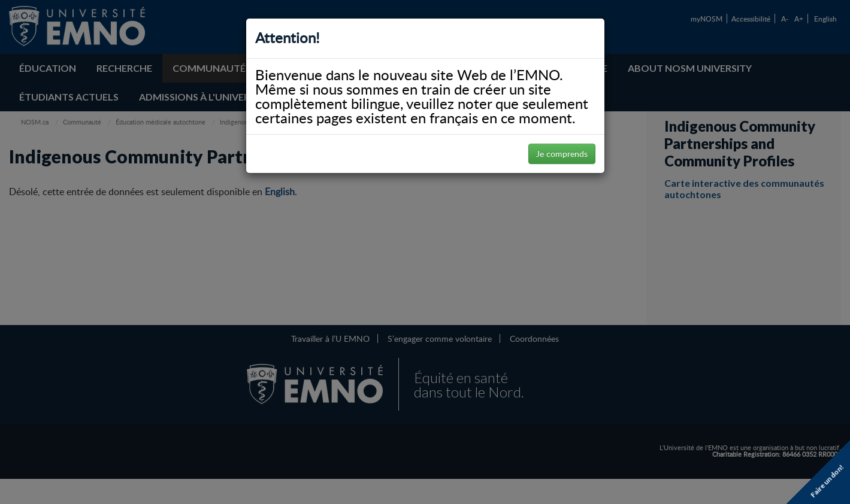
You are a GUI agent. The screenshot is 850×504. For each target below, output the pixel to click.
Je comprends (562, 154)
